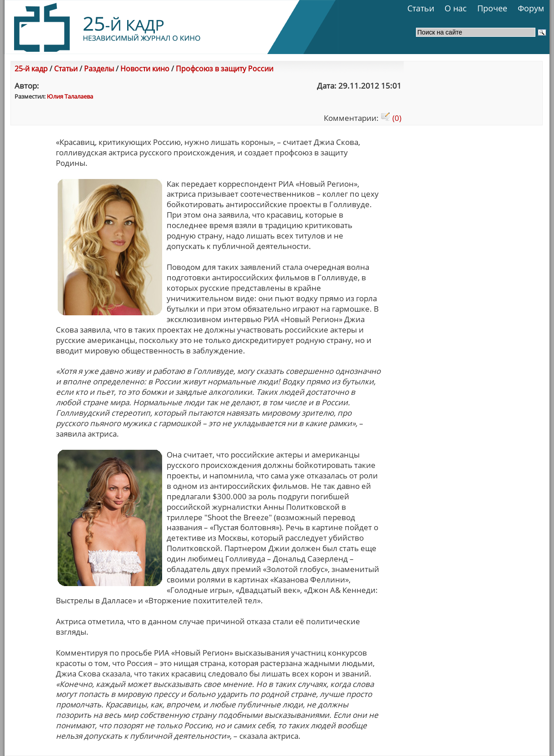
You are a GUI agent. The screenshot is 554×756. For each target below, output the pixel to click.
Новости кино (145, 69)
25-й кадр (31, 69)
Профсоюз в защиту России (225, 69)
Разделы (99, 69)
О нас (456, 8)
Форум (531, 8)
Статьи (421, 8)
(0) (391, 118)
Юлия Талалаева (70, 96)
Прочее (492, 8)
